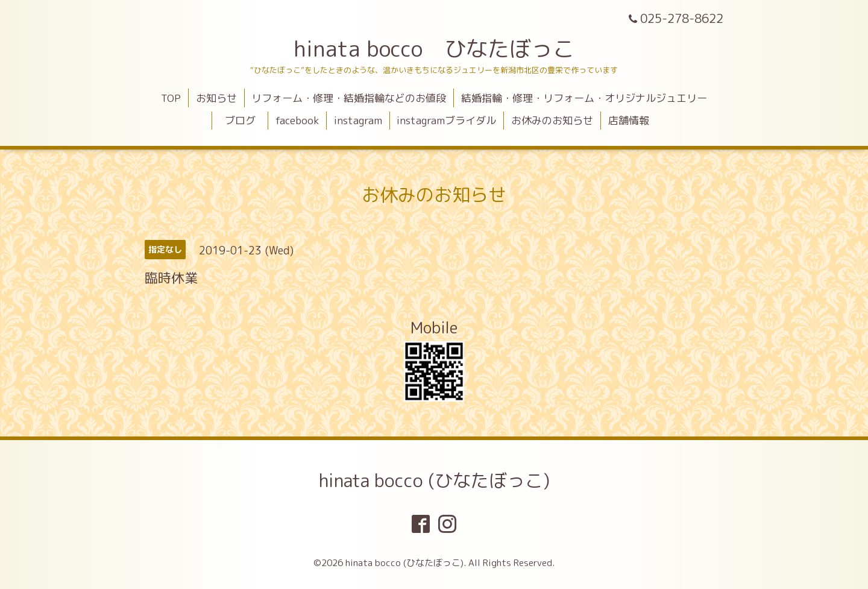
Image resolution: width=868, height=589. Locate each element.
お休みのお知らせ (552, 120)
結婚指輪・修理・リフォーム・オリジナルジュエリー (584, 98)
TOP (171, 98)
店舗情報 (629, 120)
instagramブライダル (446, 120)
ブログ (245, 120)
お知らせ (216, 98)
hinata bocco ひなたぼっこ (434, 49)
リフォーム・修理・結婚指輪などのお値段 (349, 98)
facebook (297, 120)
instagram (358, 120)
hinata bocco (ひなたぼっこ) (434, 480)
